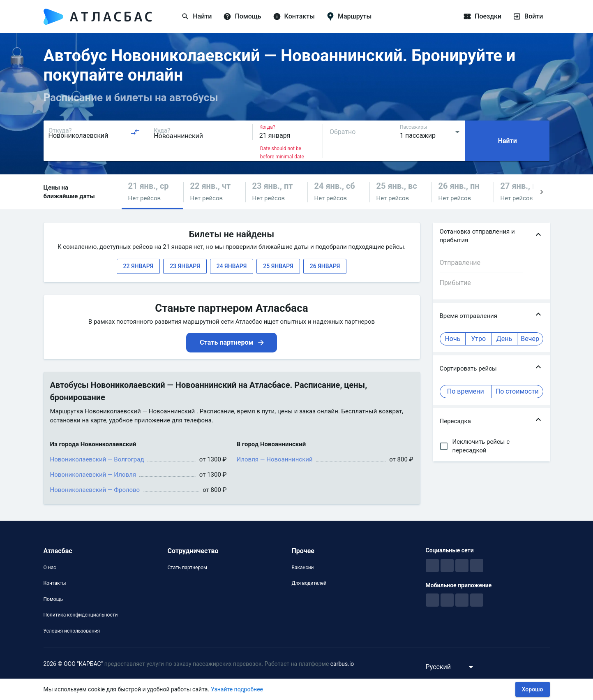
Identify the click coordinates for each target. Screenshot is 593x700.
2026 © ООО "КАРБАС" (73, 664)
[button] (152, 192)
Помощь (53, 599)
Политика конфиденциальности (81, 615)
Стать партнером (187, 568)
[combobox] (95, 132)
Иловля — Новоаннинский (275, 459)
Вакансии (302, 568)
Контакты (55, 583)
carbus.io (342, 664)
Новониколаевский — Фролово (95, 490)
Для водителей (309, 583)
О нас (50, 568)
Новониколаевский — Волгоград (97, 459)
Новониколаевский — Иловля (93, 475)
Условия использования (72, 631)
